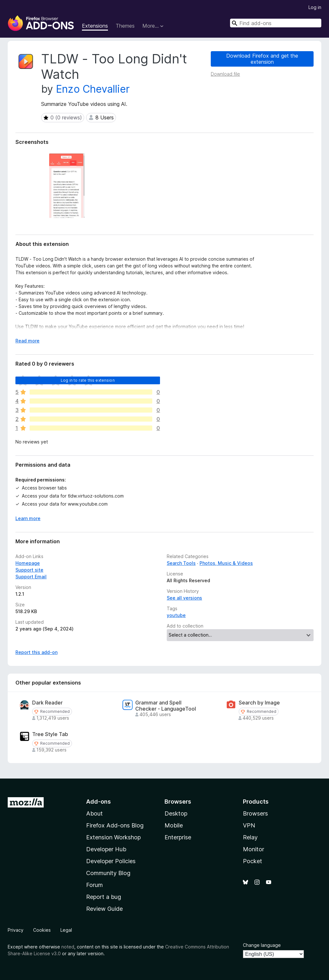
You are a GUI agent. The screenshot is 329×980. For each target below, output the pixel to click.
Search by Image (259, 703)
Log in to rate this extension (88, 380)
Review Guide (104, 909)
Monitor (253, 849)
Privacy (16, 930)
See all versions (184, 598)
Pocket (253, 861)
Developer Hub (106, 849)
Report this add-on (36, 652)
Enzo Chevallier (93, 89)
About (94, 813)
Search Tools (181, 563)
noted (68, 947)
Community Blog (108, 873)
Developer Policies (111, 861)
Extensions (95, 26)
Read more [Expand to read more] (27, 341)
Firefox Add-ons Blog (115, 825)
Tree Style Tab (50, 734)
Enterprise (178, 837)
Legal (66, 930)
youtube (176, 615)
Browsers (255, 813)
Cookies (42, 930)
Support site (29, 570)
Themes (125, 26)
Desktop (176, 813)
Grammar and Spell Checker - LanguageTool (166, 706)
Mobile (174, 825)
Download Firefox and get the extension (262, 59)
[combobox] (276, 23)
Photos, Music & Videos (226, 563)
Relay (250, 837)
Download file (225, 74)
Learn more (28, 518)
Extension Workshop (113, 837)
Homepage (28, 563)
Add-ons (98, 802)
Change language (262, 945)
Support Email (31, 577)
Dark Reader (47, 703)
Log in (315, 7)
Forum (94, 885)
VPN (249, 825)
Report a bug (104, 897)
